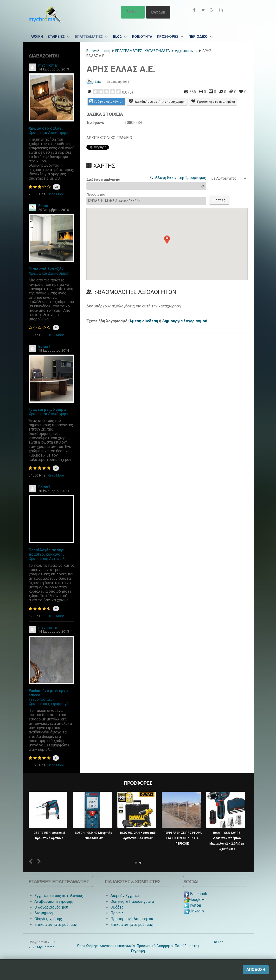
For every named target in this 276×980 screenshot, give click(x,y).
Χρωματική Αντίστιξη (48, 559)
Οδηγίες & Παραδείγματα (132, 901)
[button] (167, 240)
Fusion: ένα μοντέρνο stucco (48, 693)
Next (38, 861)
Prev (32, 861)
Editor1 (45, 347)
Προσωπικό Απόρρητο (155, 946)
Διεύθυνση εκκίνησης (103, 180)
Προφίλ (117, 913)
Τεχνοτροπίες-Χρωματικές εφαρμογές (50, 702)
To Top (218, 942)
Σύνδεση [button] (133, 12)
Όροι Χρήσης (87, 946)
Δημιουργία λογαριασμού (185, 321)
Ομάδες (117, 907)
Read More (56, 194)
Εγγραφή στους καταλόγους (59, 896)
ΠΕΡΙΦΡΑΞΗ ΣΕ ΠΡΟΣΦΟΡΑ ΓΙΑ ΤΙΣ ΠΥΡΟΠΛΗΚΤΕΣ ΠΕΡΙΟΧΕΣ (183, 838)
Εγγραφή (158, 12)
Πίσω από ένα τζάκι (47, 269)
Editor (43, 206)
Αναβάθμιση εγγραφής (54, 901)
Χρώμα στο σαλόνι (46, 128)
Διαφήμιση (44, 913)
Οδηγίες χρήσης (48, 919)
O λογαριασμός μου (51, 907)
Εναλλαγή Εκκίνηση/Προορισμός (178, 178)
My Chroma (46, 947)
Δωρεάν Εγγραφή (125, 896)
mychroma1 (49, 65)
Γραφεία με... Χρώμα (47, 410)
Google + (194, 900)
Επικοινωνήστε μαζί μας (56, 925)
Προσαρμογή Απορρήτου (132, 919)
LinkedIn (194, 911)
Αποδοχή (256, 970)
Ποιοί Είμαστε (186, 946)
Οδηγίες (220, 200)
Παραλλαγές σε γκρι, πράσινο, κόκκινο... (47, 552)
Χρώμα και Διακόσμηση (49, 133)
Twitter (192, 905)
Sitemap (106, 946)
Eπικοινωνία (125, 946)
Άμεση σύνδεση (144, 321)
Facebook (195, 894)
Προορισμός (96, 195)
